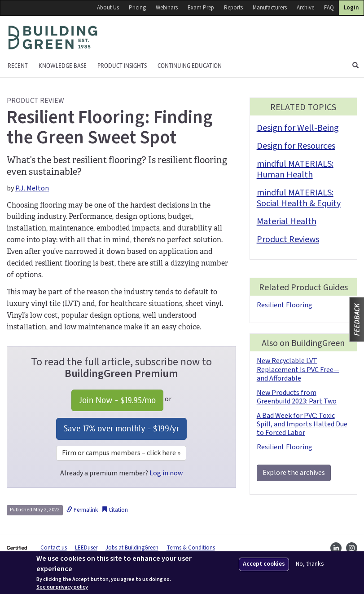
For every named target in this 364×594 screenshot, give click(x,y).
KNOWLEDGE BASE (63, 66)
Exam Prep (201, 8)
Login (351, 8)
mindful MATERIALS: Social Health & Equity (299, 198)
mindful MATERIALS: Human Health (295, 169)
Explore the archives (294, 473)
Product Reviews (288, 239)
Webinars (167, 8)
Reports (233, 8)
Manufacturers (270, 8)
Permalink (82, 510)
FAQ (329, 8)
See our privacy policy (62, 587)
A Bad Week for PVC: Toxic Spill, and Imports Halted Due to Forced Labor (302, 424)
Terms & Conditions (191, 548)
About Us (108, 8)
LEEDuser (86, 548)
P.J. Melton (32, 188)
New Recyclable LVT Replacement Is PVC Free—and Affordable (298, 369)
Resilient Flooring (285, 305)
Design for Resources (296, 146)
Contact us (54, 548)
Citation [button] (115, 510)
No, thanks (310, 564)
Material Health (287, 222)
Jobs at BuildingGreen (132, 548)
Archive (305, 8)
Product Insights (122, 66)
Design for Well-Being (298, 128)
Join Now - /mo (117, 400)
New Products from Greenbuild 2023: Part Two (297, 397)
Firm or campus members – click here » (121, 453)
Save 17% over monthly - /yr (121, 428)
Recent (18, 66)
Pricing (137, 8)
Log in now (166, 473)
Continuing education (190, 66)
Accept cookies (264, 564)
